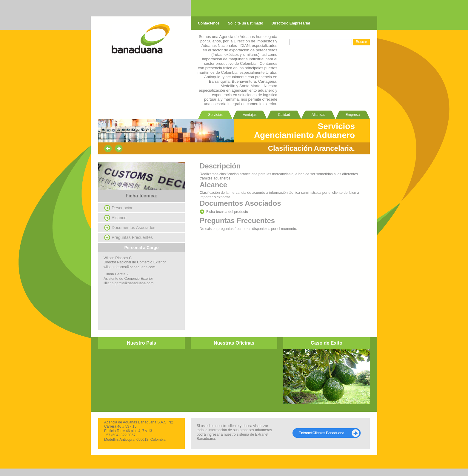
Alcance (119, 218)
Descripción (123, 208)
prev (108, 148)
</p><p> (141, 376)
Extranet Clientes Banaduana (321, 433)
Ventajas (250, 115)
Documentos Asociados (133, 228)
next (119, 148)
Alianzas (318, 115)
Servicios (215, 115)
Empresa (352, 115)
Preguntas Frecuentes (132, 237)
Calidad (284, 115)
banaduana (141, 39)
